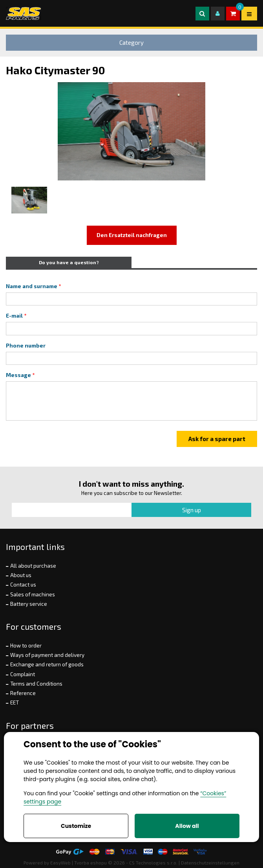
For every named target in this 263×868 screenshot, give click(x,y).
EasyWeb (60, 862)
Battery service (29, 604)
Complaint (23, 674)
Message (18, 375)
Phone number (26, 346)
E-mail (14, 316)
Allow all (187, 826)
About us (21, 575)
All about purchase (33, 566)
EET (15, 702)
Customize (76, 826)
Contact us (23, 585)
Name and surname (32, 286)
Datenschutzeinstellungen (210, 862)
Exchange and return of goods (47, 664)
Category (131, 42)
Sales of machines (33, 594)
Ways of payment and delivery (47, 655)
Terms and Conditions (36, 684)
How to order (26, 645)
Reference (23, 693)
